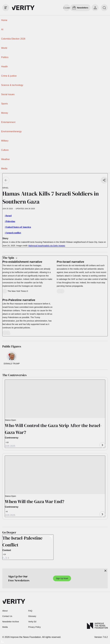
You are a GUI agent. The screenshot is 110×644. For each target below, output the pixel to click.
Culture (5, 150)
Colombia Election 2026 (13, 39)
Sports (4, 104)
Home (4, 20)
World (4, 48)
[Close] (105, 571)
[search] (104, 8)
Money (5, 113)
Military (5, 141)
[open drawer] (6, 8)
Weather (5, 159)
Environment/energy (11, 131)
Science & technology (12, 85)
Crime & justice (9, 76)
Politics (5, 57)
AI (2, 29)
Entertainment (8, 122)
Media (4, 169)
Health (4, 67)
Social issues (8, 94)
